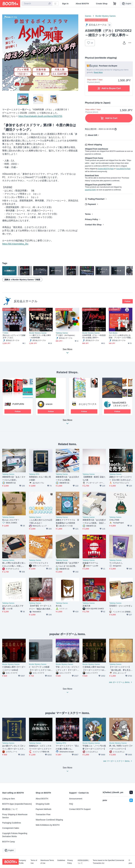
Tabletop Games (62, 333)
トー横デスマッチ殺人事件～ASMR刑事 (40, 336)
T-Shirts (5, 333)
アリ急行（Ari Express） (66, 335)
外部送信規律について (83, 862)
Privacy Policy (91, 219)
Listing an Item (9, 799)
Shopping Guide (43, 804)
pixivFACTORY (90, 190)
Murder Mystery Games (106, 16)
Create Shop (102, 4)
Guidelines (61, 860)
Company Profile (22, 862)
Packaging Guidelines (12, 823)
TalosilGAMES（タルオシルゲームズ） (121, 405)
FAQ (71, 804)
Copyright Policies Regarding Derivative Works (15, 835)
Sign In (65, 4)
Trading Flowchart (96, 199)
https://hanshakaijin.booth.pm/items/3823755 (40, 116)
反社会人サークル (26, 301)
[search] (50, 4)
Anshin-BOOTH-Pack (106, 169)
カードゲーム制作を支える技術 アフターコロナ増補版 (120, 337)
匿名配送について (10, 809)
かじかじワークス (88, 404)
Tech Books (113, 333)
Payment (92, 204)
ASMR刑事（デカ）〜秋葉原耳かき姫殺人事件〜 (94, 336)
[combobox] (37, 4)
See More (67, 423)
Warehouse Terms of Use (47, 862)
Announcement (76, 799)
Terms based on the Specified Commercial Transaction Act (108, 862)
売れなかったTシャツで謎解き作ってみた (14, 336)
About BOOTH (82, 4)
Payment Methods (44, 809)
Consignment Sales (11, 828)
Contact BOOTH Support (80, 809)
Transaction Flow (43, 814)
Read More (98, 72)
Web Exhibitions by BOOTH (48, 825)
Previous (4, 53)
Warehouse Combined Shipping (49, 820)
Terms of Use (34, 862)
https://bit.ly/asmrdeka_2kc (15, 244)
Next (76, 53)
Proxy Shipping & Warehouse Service (15, 816)
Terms (88, 214)
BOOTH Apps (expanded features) (17, 804)
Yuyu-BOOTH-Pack (123, 169)
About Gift (92, 135)
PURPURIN (18, 404)
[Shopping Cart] (115, 4)
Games (88, 16)
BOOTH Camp (9, 842)
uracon (49, 404)
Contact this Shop (93, 225)
